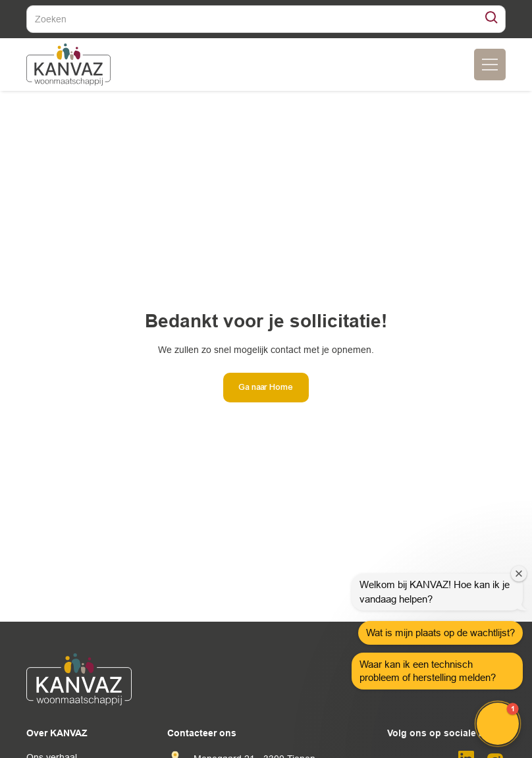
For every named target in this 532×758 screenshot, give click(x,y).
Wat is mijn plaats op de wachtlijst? (440, 633)
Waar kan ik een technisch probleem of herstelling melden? (428, 671)
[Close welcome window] (519, 574)
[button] (498, 724)
